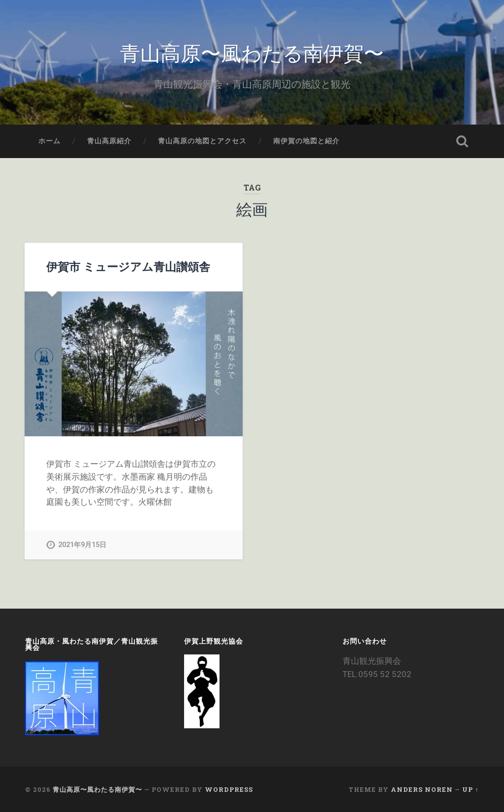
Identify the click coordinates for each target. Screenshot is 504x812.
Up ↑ (470, 789)
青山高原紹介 (109, 141)
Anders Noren (422, 789)
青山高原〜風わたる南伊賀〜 (252, 52)
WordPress (229, 789)
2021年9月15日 (82, 545)
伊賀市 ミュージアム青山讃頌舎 (128, 266)
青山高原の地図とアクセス (202, 141)
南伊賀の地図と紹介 (306, 141)
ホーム (49, 141)
